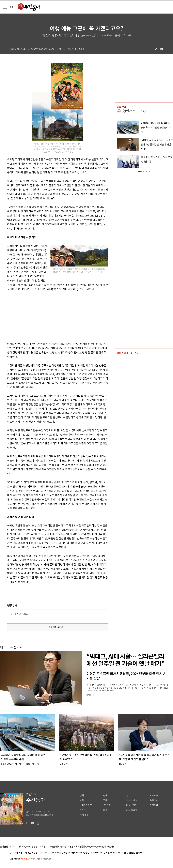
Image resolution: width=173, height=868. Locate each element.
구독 (142, 111)
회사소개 (14, 847)
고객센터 (53, 847)
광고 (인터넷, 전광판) (29, 847)
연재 (128, 796)
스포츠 (83, 810)
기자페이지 (132, 810)
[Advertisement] (43, 316)
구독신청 (154, 800)
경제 (105, 796)
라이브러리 (132, 805)
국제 (105, 800)
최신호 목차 (132, 800)
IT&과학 (107, 805)
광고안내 (154, 805)
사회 (82, 800)
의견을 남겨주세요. (19, 614)
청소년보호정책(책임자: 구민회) (99, 847)
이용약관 (62, 847)
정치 (82, 796)
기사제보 (154, 796)
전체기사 (84, 815)
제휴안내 (44, 847)
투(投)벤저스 (126, 111)
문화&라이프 (86, 805)
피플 (105, 810)
